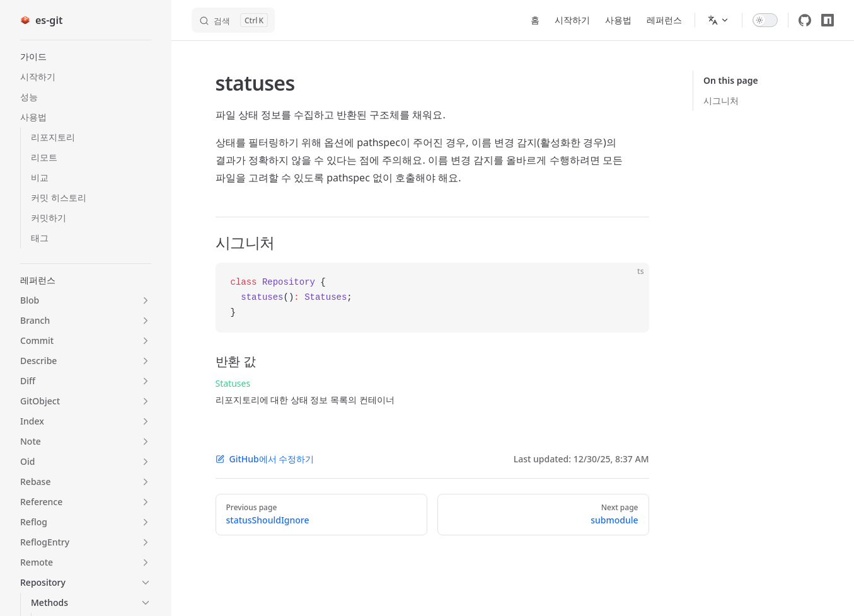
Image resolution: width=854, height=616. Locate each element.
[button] (86, 57)
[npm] (828, 20)
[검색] (233, 20)
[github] (805, 20)
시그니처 (721, 100)
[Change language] (718, 20)
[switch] (765, 20)
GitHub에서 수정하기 (265, 459)
